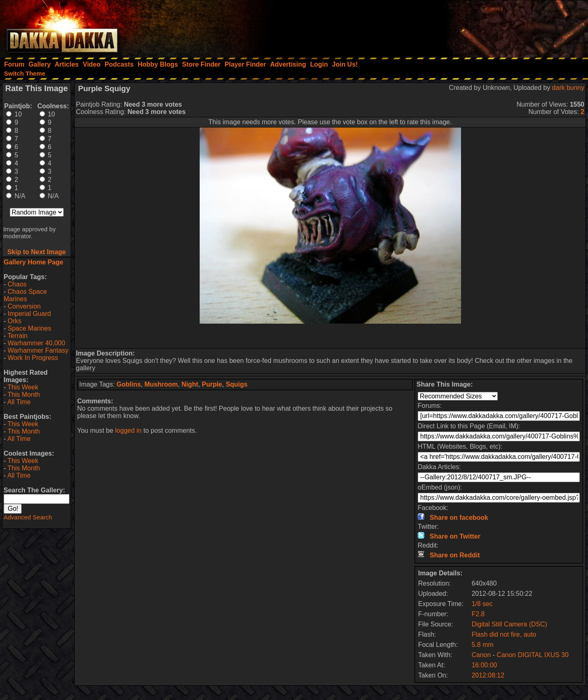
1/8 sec (482, 604)
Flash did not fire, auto (504, 634)
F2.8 (478, 614)
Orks (15, 321)
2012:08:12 (488, 675)
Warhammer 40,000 (37, 343)
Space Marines (30, 328)
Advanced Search (28, 517)
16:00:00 (484, 665)
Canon (481, 655)
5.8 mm (482, 645)
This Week (23, 387)
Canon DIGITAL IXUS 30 (532, 655)
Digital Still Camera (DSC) (509, 624)
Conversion (24, 306)
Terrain (17, 336)
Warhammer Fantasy (38, 350)
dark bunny (568, 88)
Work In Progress (33, 358)
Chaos (17, 284)
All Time (19, 402)
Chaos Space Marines (25, 295)
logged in (128, 431)
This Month (23, 395)
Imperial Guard (29, 314)
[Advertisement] (478, 27)
